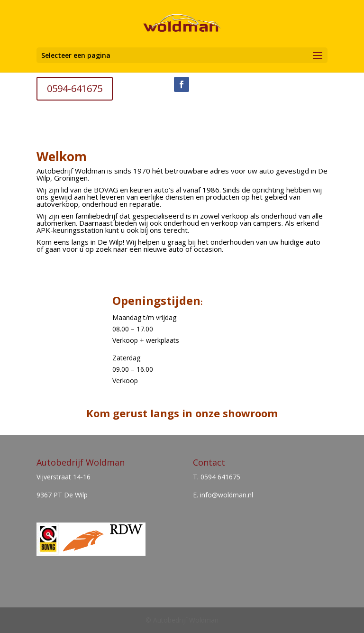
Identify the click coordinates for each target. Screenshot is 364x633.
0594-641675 (75, 88)
